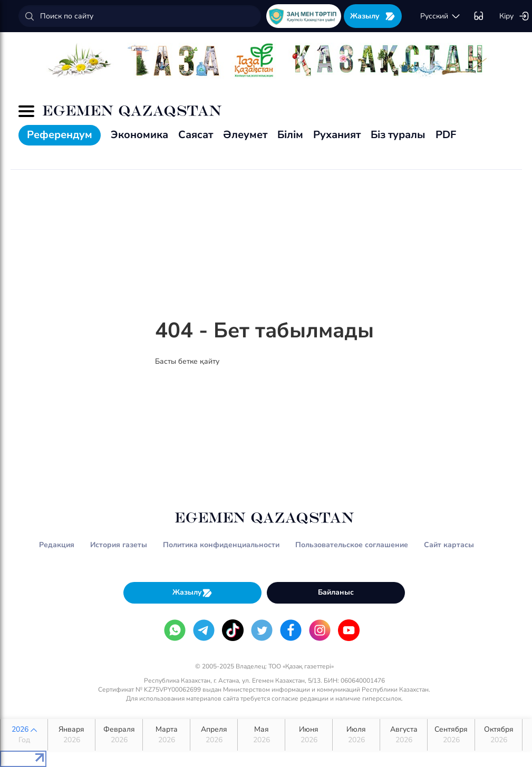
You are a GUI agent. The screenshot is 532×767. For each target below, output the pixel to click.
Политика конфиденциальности (221, 545)
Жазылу (373, 16)
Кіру (514, 16)
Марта (166, 735)
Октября (499, 735)
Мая (261, 735)
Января (71, 735)
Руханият (337, 135)
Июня (309, 735)
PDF (446, 135)
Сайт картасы (449, 545)
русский (441, 16)
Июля (356, 735)
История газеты (119, 545)
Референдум (60, 135)
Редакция (57, 545)
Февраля (119, 735)
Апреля (214, 735)
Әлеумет (245, 135)
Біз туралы (398, 135)
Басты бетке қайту (187, 361)
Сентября (451, 735)
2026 (24, 735)
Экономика (139, 135)
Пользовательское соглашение (352, 545)
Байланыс (336, 592)
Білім (290, 135)
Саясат (196, 135)
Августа (404, 735)
